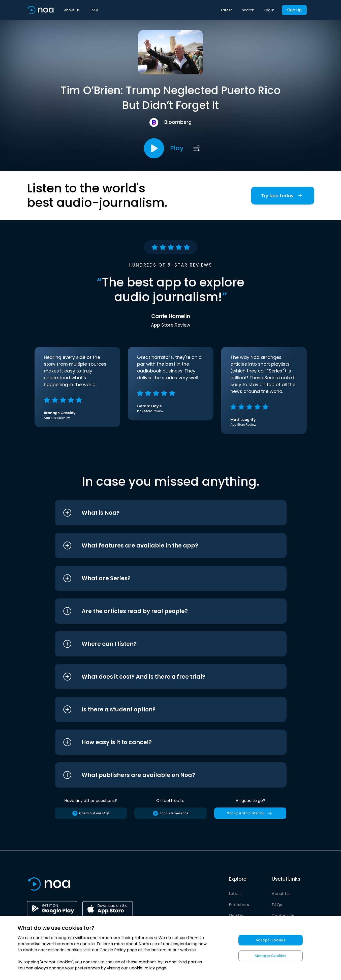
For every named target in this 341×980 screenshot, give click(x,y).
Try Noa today (283, 196)
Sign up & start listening (250, 813)
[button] (161, 513)
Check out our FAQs (91, 813)
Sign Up (294, 10)
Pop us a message (170, 813)
